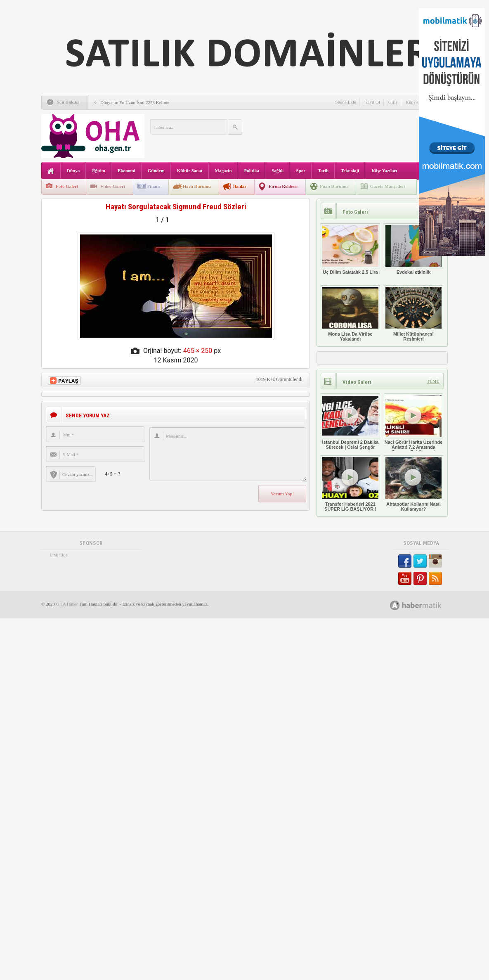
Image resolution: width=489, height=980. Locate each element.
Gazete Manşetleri (388, 186)
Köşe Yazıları (384, 170)
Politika (252, 170)
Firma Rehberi (283, 186)
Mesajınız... (228, 454)
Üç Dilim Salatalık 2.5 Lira (350, 249)
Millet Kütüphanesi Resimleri (413, 313)
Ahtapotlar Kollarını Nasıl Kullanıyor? (413, 483)
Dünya (73, 170)
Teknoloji (350, 170)
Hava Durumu (197, 186)
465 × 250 (198, 351)
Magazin (223, 170)
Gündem (156, 170)
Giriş (393, 102)
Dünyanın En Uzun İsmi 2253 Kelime (135, 102)
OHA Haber (67, 604)
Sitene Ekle (345, 102)
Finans (154, 186)
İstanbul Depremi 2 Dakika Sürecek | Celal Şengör (350, 421)
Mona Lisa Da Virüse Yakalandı (350, 313)
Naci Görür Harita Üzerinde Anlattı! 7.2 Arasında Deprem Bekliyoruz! (413, 424)
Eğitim (99, 170)
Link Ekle (59, 555)
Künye (412, 102)
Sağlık (278, 170)
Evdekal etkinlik (413, 249)
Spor (301, 170)
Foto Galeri (67, 186)
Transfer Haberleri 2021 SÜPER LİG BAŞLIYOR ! (350, 483)
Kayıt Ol (372, 102)
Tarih (323, 170)
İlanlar (240, 186)
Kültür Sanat (190, 170)
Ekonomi (126, 170)
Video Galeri (113, 186)
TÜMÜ (433, 381)
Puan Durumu (334, 186)
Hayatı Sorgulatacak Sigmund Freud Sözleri (176, 207)
